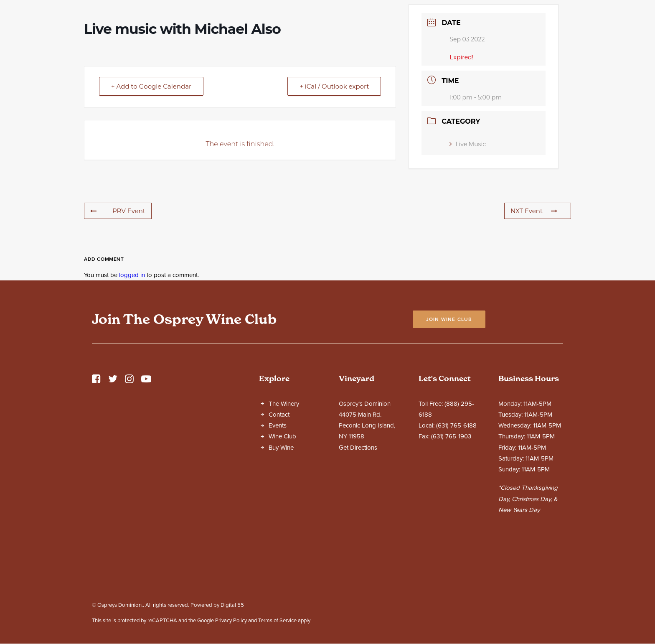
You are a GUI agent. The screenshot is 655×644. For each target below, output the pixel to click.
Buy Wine (281, 521)
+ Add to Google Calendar (151, 160)
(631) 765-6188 (456, 499)
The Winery (284, 477)
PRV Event (118, 284)
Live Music (468, 218)
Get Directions (358, 521)
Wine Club (282, 510)
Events (278, 499)
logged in (132, 349)
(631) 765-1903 (451, 510)
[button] (96, 455)
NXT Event (534, 284)
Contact (279, 488)
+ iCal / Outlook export (334, 160)
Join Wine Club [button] (449, 393)
